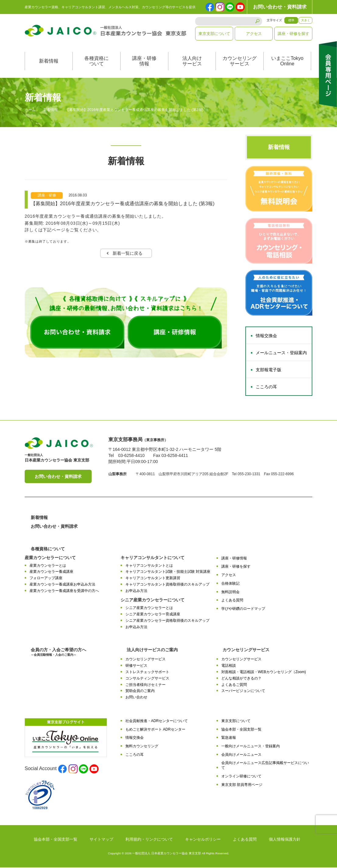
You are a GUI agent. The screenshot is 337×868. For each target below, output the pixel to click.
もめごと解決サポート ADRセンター (155, 730)
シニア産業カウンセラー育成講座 (153, 615)
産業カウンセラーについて (50, 558)
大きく (306, 20)
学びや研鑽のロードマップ (243, 610)
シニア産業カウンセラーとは (149, 609)
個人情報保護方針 (285, 840)
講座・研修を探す (293, 34)
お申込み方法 (136, 591)
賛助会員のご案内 (140, 692)
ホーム (30, 111)
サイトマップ (101, 840)
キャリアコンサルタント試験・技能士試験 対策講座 (168, 572)
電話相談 (229, 666)
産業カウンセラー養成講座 (51, 572)
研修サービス (136, 666)
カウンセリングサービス (240, 62)
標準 (291, 20)
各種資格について (97, 62)
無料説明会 (230, 593)
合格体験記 (230, 584)
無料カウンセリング (142, 747)
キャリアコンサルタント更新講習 (153, 579)
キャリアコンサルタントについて (153, 558)
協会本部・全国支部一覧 (241, 730)
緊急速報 (229, 738)
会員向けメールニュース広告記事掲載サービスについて (265, 766)
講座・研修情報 (144, 62)
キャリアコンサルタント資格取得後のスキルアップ (167, 585)
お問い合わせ (136, 698)
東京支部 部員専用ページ (242, 785)
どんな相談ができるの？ (241, 679)
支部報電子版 (269, 371)
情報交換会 (266, 337)
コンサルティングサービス (147, 679)
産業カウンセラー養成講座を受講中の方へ (64, 591)
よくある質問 (232, 601)
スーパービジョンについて (243, 692)
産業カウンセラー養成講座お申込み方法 (62, 585)
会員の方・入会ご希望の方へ (58, 653)
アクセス (254, 34)
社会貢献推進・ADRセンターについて (157, 721)
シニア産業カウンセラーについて (153, 601)
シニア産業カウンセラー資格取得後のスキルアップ (167, 621)
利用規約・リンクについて (149, 840)
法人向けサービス (192, 62)
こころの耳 (266, 388)
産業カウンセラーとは (48, 566)
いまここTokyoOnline (287, 62)
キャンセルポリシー (203, 840)
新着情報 (49, 62)
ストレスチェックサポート (147, 673)
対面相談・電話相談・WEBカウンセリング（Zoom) (264, 673)
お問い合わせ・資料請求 (280, 7)
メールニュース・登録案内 (281, 354)
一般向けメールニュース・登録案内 (251, 747)
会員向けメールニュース (241, 755)
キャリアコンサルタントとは (149, 566)
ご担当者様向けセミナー (146, 685)
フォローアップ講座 (46, 579)
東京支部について (214, 34)
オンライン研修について (241, 777)
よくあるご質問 (234, 685)
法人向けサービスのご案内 (152, 651)
